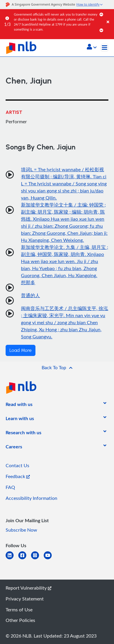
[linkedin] (12, 559)
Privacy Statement (25, 599)
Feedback (18, 476)
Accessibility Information (31, 498)
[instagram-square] (37, 559)
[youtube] (50, 559)
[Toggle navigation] (105, 48)
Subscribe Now (21, 530)
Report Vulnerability (28, 588)
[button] (92, 47)
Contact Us (17, 465)
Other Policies (20, 620)
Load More (21, 350)
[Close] (109, 16)
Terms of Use (19, 610)
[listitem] (19, 405)
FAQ (10, 487)
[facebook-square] (25, 559)
